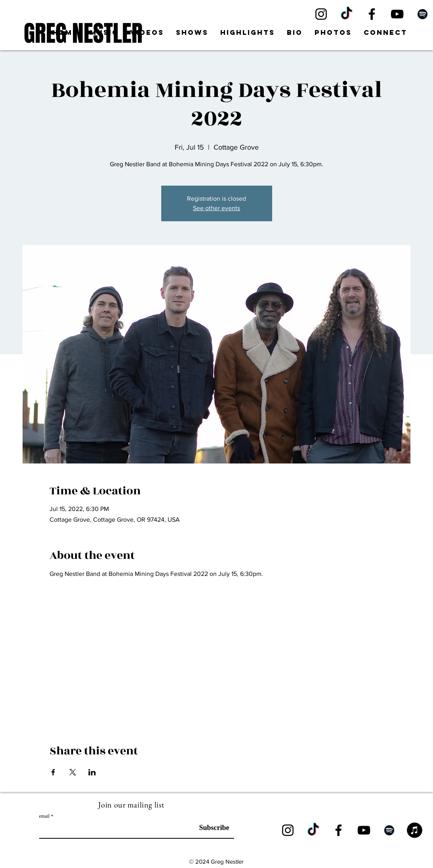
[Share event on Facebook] (53, 772)
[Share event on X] (73, 772)
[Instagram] (321, 14)
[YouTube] (397, 14)
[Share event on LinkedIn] (92, 772)
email (45, 816)
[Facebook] (372, 14)
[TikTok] (346, 14)
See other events (216, 208)
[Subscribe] (209, 828)
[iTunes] (415, 830)
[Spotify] (423, 14)
